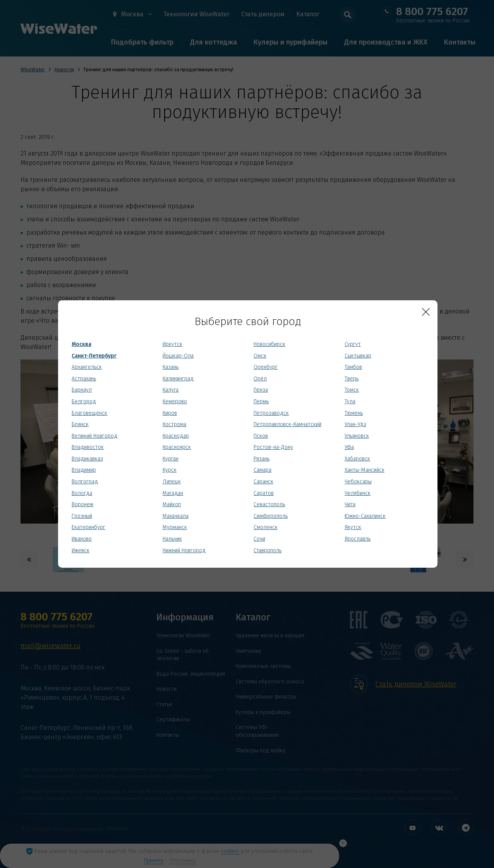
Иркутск (172, 344)
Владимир (84, 470)
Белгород (84, 401)
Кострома (174, 424)
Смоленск (266, 527)
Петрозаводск (271, 413)
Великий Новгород (94, 436)
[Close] (426, 312)
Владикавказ (87, 459)
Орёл (260, 379)
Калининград (178, 379)
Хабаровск (357, 459)
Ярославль (358, 539)
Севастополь (269, 504)
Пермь (261, 401)
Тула (350, 401)
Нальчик (172, 539)
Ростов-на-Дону (273, 447)
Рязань (262, 459)
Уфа (349, 447)
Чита (350, 504)
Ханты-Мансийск (364, 470)
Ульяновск (357, 436)
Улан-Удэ (355, 424)
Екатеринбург (88, 527)
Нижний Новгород (184, 550)
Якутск (353, 527)
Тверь (352, 379)
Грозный (82, 516)
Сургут (353, 344)
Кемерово (175, 401)
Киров (170, 413)
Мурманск (175, 527)
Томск (352, 390)
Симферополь (271, 516)
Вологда (82, 493)
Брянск (80, 424)
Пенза (261, 390)
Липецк (172, 482)
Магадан (173, 493)
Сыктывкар (358, 356)
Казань (171, 367)
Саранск (263, 482)
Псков (261, 436)
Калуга (171, 390)
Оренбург (266, 367)
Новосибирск (269, 344)
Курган (171, 459)
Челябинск (358, 493)
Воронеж (82, 504)
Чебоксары (358, 482)
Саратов (264, 493)
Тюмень (354, 413)
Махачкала (176, 516)
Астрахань (84, 379)
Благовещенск (89, 413)
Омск (260, 356)
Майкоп (172, 504)
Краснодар (176, 436)
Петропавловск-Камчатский (287, 424)
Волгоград (85, 482)
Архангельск (87, 367)
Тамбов (353, 367)
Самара (262, 470)
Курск (170, 470)
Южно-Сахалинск (365, 516)
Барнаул (82, 390)
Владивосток (88, 447)
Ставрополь (268, 550)
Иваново (82, 539)
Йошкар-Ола (178, 356)
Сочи (259, 539)
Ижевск (81, 550)
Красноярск (177, 447)
